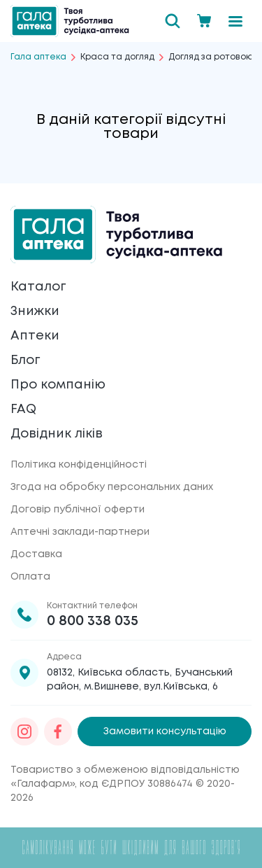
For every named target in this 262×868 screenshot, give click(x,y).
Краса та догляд (117, 57)
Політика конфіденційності (79, 465)
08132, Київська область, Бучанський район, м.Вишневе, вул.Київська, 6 (140, 680)
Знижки (35, 311)
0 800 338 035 (93, 621)
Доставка (36, 554)
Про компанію (58, 385)
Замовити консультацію (165, 731)
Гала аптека (38, 57)
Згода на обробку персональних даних (112, 487)
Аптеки (35, 336)
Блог (25, 360)
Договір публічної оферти (78, 510)
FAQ (23, 409)
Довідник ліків (57, 434)
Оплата (30, 577)
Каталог (38, 287)
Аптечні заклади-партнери (80, 532)
